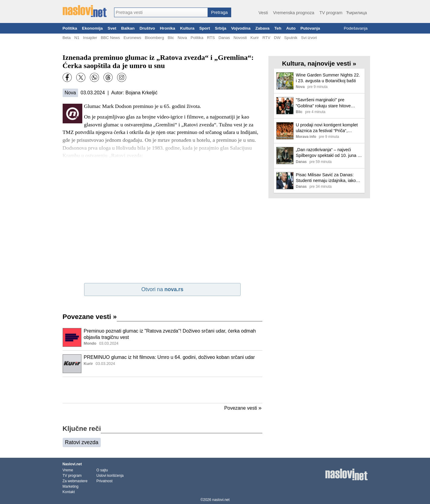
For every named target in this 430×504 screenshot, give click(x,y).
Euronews (132, 38)
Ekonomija (92, 28)
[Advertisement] (162, 390)
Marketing (71, 486)
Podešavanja (356, 28)
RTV (266, 38)
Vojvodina (241, 28)
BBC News (110, 38)
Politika (70, 28)
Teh (278, 28)
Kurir (255, 38)
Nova (182, 38)
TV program (331, 13)
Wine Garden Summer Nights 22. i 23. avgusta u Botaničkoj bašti (328, 78)
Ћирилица (356, 13)
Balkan (128, 28)
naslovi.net (221, 500)
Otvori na (162, 289)
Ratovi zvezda (82, 442)
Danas (224, 38)
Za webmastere (75, 481)
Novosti (240, 38)
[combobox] (161, 12)
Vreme (68, 470)
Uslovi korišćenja (110, 476)
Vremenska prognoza (294, 13)
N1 (77, 38)
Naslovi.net (72, 464)
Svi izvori (309, 38)
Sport (205, 28)
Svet (112, 28)
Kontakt (69, 492)
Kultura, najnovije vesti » (319, 63)
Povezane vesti (90, 317)
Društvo (147, 28)
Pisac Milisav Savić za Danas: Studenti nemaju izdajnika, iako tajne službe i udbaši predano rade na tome (326, 178)
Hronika (167, 28)
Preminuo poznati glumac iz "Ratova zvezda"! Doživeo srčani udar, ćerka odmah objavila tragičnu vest (170, 334)
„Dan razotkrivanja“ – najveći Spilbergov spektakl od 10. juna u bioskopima (328, 153)
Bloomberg (154, 38)
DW (277, 38)
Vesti (263, 13)
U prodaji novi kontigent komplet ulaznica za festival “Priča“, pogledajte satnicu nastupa (327, 128)
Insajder (90, 38)
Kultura (187, 28)
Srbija (221, 28)
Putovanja (310, 28)
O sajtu (102, 470)
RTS (211, 38)
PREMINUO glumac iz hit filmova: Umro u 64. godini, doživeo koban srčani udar (169, 357)
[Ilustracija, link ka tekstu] (72, 338)
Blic (171, 38)
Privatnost (105, 481)
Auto (291, 28)
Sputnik (291, 38)
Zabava (263, 28)
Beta (67, 38)
